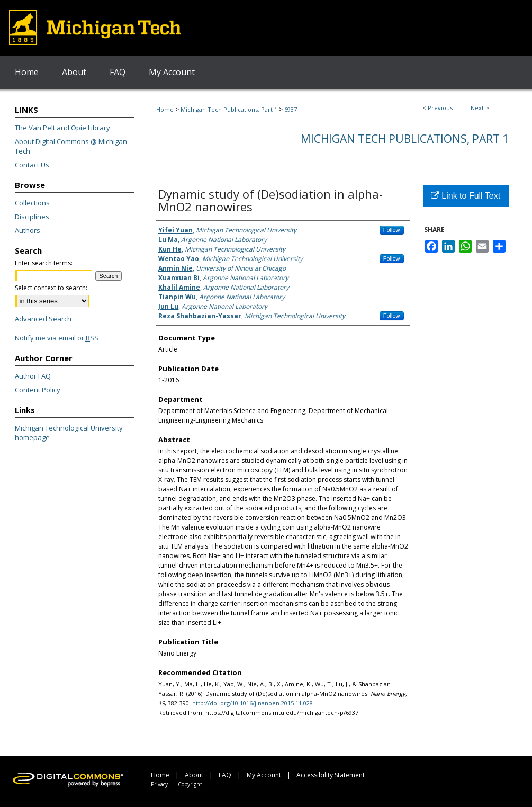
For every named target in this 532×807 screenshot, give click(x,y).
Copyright (190, 784)
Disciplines (32, 217)
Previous (440, 108)
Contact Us (32, 165)
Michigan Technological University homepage (69, 433)
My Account (264, 775)
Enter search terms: (44, 263)
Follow (392, 230)
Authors (28, 230)
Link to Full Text (466, 196)
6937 (291, 109)
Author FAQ (33, 376)
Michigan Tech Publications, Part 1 (229, 109)
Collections (32, 203)
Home (165, 109)
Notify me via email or (57, 338)
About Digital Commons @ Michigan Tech (71, 146)
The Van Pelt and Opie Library (62, 128)
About (194, 775)
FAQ (225, 775)
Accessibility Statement (331, 775)
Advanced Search (43, 319)
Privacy (159, 784)
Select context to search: (51, 288)
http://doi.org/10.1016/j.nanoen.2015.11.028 (253, 703)
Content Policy (38, 390)
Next (477, 108)
